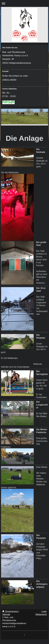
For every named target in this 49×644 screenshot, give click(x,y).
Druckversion (10, 611)
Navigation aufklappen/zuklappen (24, 3)
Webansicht (41, 614)
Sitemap (6, 614)
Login (44, 611)
